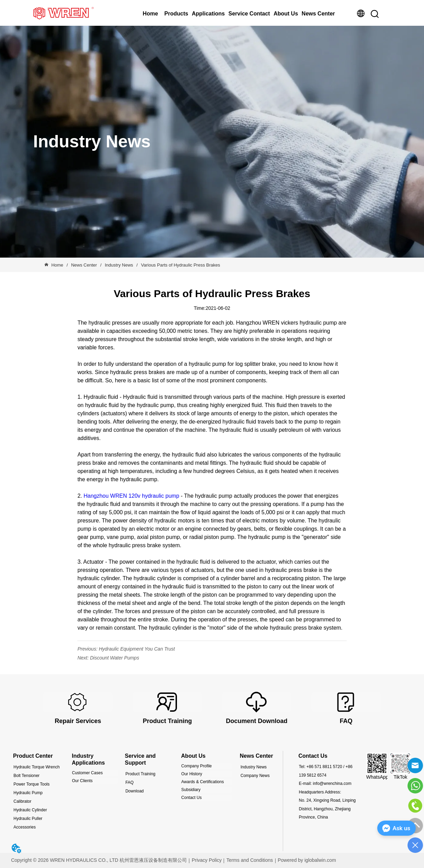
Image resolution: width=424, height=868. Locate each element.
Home (150, 14)
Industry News (119, 265)
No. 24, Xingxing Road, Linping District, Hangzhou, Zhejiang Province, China (327, 809)
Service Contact (249, 14)
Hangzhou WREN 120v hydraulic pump (131, 496)
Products (176, 14)
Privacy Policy (207, 860)
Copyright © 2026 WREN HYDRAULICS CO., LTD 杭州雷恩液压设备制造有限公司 (99, 860)
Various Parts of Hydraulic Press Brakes (180, 265)
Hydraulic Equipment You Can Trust (137, 649)
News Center (318, 14)
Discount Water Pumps (115, 658)
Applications (208, 14)
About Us (286, 14)
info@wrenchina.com (332, 784)
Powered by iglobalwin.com (307, 860)
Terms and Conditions (250, 860)
